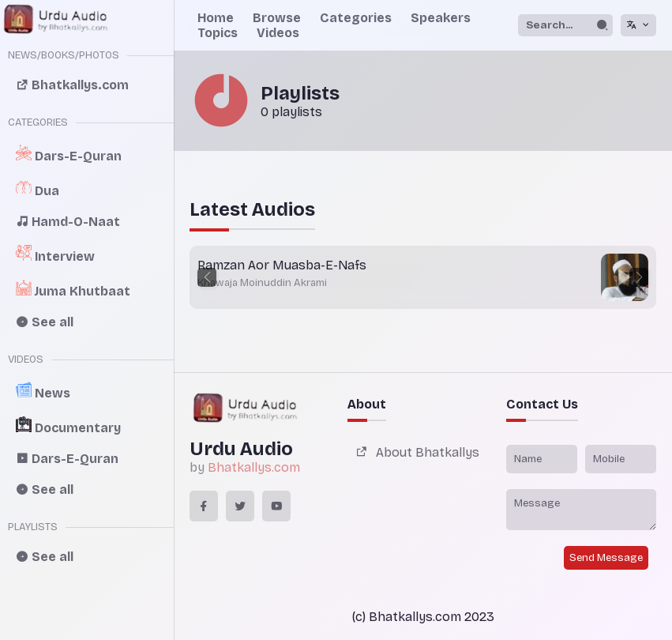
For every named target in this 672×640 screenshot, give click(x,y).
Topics (218, 33)
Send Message (606, 558)
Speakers (441, 18)
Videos (278, 33)
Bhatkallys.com (254, 467)
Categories (356, 18)
